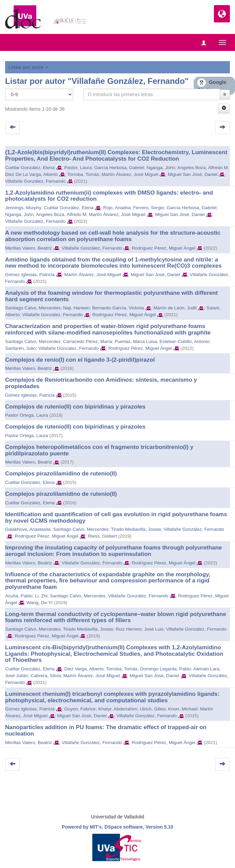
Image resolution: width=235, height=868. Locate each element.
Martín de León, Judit (175, 308)
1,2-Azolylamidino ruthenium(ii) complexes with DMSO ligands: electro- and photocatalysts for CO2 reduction (109, 196)
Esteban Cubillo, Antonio (184, 341)
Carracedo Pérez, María (87, 341)
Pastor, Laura (78, 168)
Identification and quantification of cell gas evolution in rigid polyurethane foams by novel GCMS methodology (116, 518)
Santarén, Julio (20, 348)
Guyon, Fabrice (80, 709)
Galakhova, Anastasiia (28, 529)
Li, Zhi (41, 596)
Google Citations (212, 85)
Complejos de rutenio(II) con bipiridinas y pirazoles (75, 407)
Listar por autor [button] (28, 67)
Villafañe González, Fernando (35, 181)
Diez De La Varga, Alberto (31, 174)
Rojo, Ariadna (117, 208)
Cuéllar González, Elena (30, 168)
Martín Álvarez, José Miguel (130, 174)
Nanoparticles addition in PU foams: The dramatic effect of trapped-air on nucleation (106, 730)
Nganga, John (161, 168)
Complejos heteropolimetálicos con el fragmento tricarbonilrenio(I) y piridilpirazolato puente (99, 450)
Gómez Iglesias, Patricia (30, 275)
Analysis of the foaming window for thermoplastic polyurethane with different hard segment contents (111, 296)
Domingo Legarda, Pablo (165, 669)
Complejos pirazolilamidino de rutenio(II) (61, 474)
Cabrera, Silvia (46, 676)
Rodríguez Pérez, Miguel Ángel (163, 248)
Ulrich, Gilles (153, 709)
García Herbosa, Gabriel (119, 168)
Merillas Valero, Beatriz (29, 248)
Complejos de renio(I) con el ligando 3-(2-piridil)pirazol (80, 360)
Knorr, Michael (183, 709)
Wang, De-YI (40, 603)
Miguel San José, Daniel (193, 174)
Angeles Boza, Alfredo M (203, 168)
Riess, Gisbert (103, 536)
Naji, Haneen (76, 308)
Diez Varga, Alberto (84, 669)
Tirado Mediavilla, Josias (136, 529)
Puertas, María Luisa (136, 341)
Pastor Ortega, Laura (27, 415)
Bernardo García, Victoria (118, 308)
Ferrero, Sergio (149, 208)
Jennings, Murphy (23, 208)
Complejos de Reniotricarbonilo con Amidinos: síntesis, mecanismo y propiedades (101, 383)
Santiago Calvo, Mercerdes (33, 308)
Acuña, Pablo (19, 596)
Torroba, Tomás (83, 174)
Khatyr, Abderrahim (118, 709)
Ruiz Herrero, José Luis (140, 629)
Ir (225, 94)
